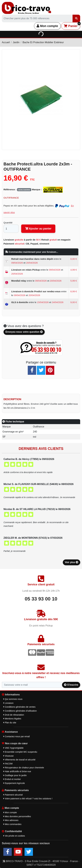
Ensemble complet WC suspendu (20, 752)
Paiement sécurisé (13, 795)
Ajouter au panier (38, 229)
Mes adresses (11, 820)
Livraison (8, 703)
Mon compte (47, 26)
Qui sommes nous (13, 699)
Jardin (16, 42)
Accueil (6, 42)
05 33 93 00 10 (41, 599)
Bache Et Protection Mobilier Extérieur (43, 42)
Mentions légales (12, 719)
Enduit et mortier (12, 779)
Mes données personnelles (17, 816)
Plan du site (10, 723)
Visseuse (8, 756)
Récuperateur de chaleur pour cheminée (24, 768)
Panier (72, 25)
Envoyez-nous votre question (24, 332)
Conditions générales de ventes (19, 707)
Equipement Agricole (14, 783)
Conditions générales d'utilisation (20, 711)
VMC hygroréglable (13, 748)
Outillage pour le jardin (15, 775)
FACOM (8, 764)
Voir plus (71, 562)
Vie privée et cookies (14, 836)
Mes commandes (12, 824)
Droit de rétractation (14, 715)
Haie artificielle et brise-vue (17, 771)
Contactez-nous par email (17, 736)
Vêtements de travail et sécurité (19, 760)
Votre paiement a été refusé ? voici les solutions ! (28, 799)
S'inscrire (71, 685)
